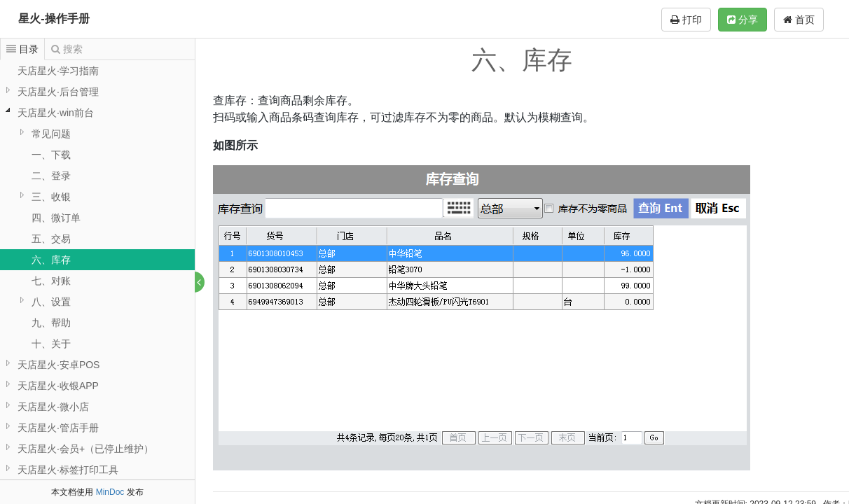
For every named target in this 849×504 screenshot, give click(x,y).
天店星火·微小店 (53, 407)
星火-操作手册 (54, 19)
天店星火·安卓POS (58, 365)
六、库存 (51, 260)
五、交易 (51, 239)
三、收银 (51, 197)
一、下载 (51, 155)
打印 (686, 20)
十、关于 (51, 344)
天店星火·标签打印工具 (68, 470)
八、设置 (51, 302)
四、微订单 (56, 218)
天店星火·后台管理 (58, 92)
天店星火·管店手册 (58, 428)
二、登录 (51, 176)
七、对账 (51, 281)
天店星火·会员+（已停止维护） (85, 449)
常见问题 (51, 134)
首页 (799, 20)
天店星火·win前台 (56, 113)
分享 (743, 20)
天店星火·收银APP (58, 386)
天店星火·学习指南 (58, 71)
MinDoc (110, 492)
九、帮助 (51, 323)
